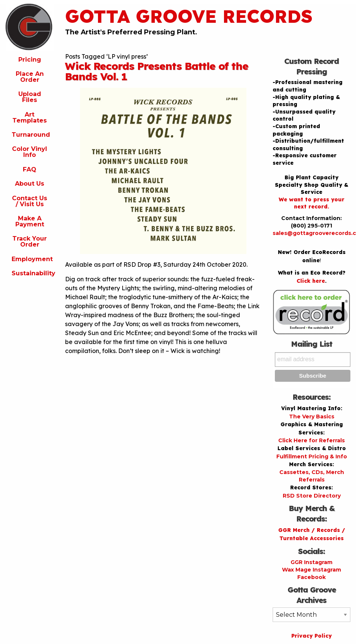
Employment (32, 259)
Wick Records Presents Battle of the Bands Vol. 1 (157, 71)
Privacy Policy (311, 636)
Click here (311, 281)
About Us (30, 184)
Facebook (311, 577)
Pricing (30, 60)
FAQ (30, 169)
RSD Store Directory (312, 496)
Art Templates (30, 117)
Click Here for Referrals (311, 440)
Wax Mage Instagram (311, 570)
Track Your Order (30, 241)
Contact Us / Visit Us (30, 201)
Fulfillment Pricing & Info (312, 456)
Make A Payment (30, 221)
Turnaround (31, 135)
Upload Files (30, 97)
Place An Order (30, 77)
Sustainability (33, 273)
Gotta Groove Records (189, 16)
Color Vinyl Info (30, 152)
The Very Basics (312, 417)
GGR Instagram (311, 562)
